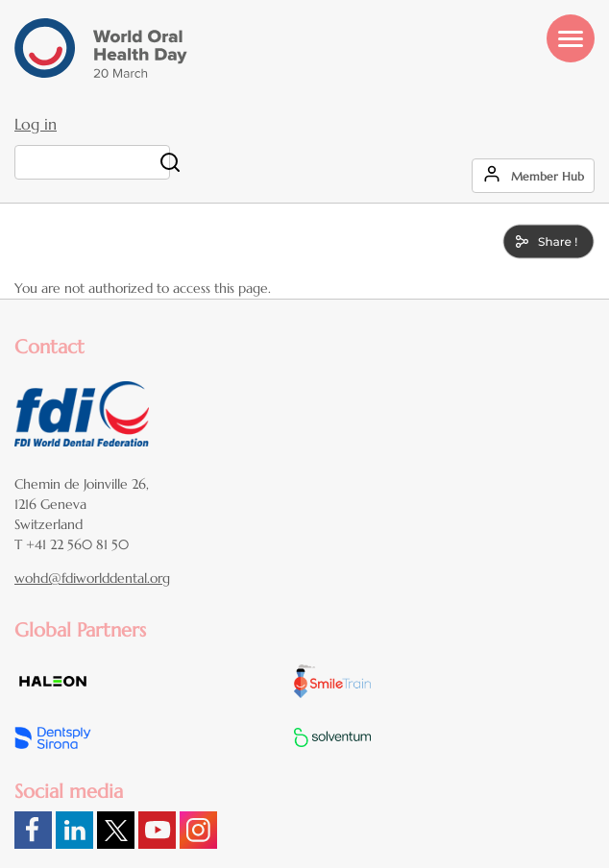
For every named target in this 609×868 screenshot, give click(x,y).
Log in (36, 124)
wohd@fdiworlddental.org (92, 578)
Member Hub (548, 176)
